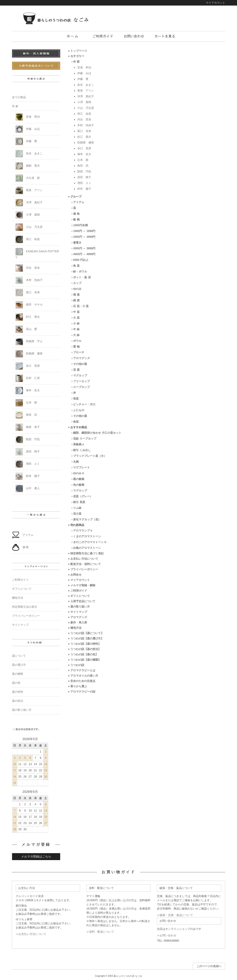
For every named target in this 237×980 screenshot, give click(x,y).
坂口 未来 (84, 131)
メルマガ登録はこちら (36, 856)
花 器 (76, 370)
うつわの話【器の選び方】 (87, 638)
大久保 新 (28, 178)
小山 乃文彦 (86, 108)
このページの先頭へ (209, 966)
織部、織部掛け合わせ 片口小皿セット (97, 433)
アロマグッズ (81, 358)
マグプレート (81, 467)
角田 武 (83, 166)
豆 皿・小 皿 (81, 306)
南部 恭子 (28, 427)
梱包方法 (76, 628)
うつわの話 (77, 665)
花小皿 (77, 514)
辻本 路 (83, 160)
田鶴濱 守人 (29, 342)
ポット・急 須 (82, 277)
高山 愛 (26, 329)
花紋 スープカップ (85, 439)
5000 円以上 (81, 260)
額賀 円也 (84, 171)
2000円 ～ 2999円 (84, 237)
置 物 (76, 347)
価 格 (76, 214)
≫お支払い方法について (31, 934)
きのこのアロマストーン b (90, 542)
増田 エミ (84, 183)
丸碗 (76, 462)
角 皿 (76, 266)
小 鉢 (76, 324)
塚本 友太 (84, 154)
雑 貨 (76, 300)
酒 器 (76, 295)
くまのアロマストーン (87, 536)
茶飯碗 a (78, 444)
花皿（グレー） (83, 496)
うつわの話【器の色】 (84, 654)
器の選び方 (19, 665)
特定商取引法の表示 (25, 607)
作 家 (76, 62)
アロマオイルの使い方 (84, 676)
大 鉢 (76, 335)
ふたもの (79, 410)
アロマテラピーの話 (83, 692)
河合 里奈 (84, 119)
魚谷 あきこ (86, 85)
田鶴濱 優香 (86, 143)
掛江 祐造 (84, 114)
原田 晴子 (84, 177)
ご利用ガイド (79, 591)
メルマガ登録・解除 (83, 585)
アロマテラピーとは (83, 670)
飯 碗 (76, 220)
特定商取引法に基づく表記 (87, 553)
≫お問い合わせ (167, 935)
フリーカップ (81, 381)
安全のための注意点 (83, 681)
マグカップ (80, 376)
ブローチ (79, 352)
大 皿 (76, 318)
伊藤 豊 (83, 79)
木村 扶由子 (86, 125)
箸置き (77, 243)
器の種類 (18, 674)
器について (19, 656)
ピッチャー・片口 (84, 404)
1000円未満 (80, 225)
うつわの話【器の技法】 (86, 649)
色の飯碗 (79, 485)
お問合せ (76, 575)
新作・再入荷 (79, 623)
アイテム (79, 202)
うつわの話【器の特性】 (86, 644)
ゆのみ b (79, 473)
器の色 (16, 683)
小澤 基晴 (84, 102)
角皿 (76, 422)
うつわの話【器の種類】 (86, 660)
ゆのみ (77, 289)
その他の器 (80, 364)
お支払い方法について (84, 559)
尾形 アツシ (86, 91)
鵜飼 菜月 (28, 166)
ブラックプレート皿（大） (90, 456)
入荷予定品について (83, 601)
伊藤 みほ (84, 73)
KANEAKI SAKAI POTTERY (37, 253)
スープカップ (81, 387)
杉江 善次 (84, 137)
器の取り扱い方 (80, 607)
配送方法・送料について (86, 564)
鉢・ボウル (80, 272)
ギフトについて (80, 596)
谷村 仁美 (28, 378)
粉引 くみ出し (82, 450)
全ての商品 (19, 97)
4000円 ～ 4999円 (84, 254)
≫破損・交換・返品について (175, 915)
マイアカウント (215, 3)
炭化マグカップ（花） (87, 519)
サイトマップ (79, 612)
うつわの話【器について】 (87, 633)
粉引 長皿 (79, 502)
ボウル (77, 341)
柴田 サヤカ (29, 305)
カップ (77, 283)
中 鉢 (76, 329)
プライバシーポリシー (84, 569)
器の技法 (18, 701)
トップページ (79, 51)
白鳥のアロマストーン (87, 548)
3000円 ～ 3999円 (84, 248)
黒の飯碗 (79, 479)
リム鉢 (77, 508)
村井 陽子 (84, 189)
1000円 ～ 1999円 (84, 231)
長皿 (76, 399)
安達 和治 (84, 67)
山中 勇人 (28, 488)
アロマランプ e (83, 531)
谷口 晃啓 (84, 148)
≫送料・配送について (100, 932)
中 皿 (76, 312)
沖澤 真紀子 (86, 96)
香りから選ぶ (79, 686)
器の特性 (18, 692)
